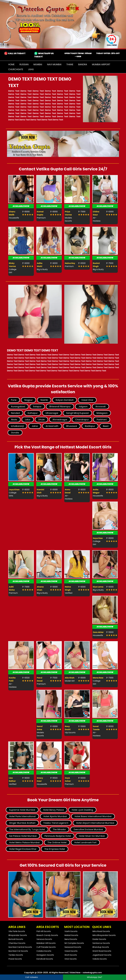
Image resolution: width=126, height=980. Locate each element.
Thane (70, 64)
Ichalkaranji (17, 426)
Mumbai (38, 64)
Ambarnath (52, 426)
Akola (14, 420)
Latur (28, 420)
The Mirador (59, 829)
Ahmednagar (60, 420)
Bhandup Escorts (101, 947)
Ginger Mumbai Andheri (22, 823)
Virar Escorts (71, 959)
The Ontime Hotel (57, 842)
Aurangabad (18, 406)
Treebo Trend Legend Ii (56, 823)
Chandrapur (82, 420)
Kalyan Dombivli (64, 400)
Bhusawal (72, 426)
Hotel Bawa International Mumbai (93, 816)
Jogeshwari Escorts (102, 955)
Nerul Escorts (71, 939)
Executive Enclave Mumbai (88, 829)
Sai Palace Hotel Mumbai (23, 836)
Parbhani (102, 420)
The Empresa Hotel (55, 849)
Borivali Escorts (16, 939)
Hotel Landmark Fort (85, 842)
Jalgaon (83, 406)
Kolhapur (33, 413)
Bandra (83, 64)
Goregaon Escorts (45, 955)
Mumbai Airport (101, 64)
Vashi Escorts (71, 931)
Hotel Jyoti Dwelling (82, 810)
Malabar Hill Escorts (46, 943)
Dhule (41, 420)
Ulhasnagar (52, 413)
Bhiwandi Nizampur (60, 406)
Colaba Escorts (44, 951)
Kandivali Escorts (45, 959)
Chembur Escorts (17, 943)
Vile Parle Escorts (17, 931)
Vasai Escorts (71, 951)
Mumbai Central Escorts (20, 947)
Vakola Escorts (100, 959)
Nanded (15, 413)
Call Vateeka (31, 977)
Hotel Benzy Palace (53, 810)
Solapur (37, 406)
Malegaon (102, 413)
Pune (14, 400)
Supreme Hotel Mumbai (22, 810)
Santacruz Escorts (101, 943)
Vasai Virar (87, 400)
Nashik (44, 400)
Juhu (31, 69)
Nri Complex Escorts (74, 943)
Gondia (15, 433)
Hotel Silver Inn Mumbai (92, 836)
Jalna (35, 426)
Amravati (101, 406)
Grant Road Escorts (102, 951)
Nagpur (28, 400)
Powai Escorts (15, 959)
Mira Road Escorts (101, 931)
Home (11, 64)
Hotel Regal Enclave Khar (23, 849)
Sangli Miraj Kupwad (77, 413)
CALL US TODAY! (16, 53)
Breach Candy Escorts (47, 935)
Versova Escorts (44, 939)
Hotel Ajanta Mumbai (55, 816)
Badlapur (90, 426)
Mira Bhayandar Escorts (104, 935)
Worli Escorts (71, 955)
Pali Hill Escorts (44, 931)
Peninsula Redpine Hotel (58, 836)
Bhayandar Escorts (18, 935)
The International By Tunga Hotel (27, 829)
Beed (106, 426)
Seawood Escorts (73, 947)
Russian (24, 64)
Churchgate (16, 69)
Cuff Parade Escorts (46, 947)
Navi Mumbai (54, 64)
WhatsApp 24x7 (94, 977)
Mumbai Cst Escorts (18, 951)
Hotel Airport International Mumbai (95, 823)
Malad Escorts (71, 935)
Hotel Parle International (22, 816)
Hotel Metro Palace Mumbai (24, 842)
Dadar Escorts (99, 939)
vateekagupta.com (92, 973)
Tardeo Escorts (16, 955)
